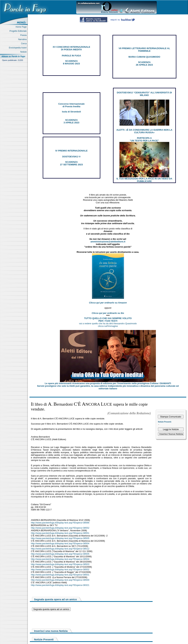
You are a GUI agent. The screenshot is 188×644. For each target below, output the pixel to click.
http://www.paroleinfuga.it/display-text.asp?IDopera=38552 (60, 528)
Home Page (22, 27)
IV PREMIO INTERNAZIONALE (72, 151)
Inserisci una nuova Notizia (51, 631)
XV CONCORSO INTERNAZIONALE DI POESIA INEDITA (72, 48)
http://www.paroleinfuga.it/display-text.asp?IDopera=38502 (60, 569)
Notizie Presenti (44, 639)
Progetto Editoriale (19, 31)
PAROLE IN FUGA (71, 56)
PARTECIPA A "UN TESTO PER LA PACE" (144, 139)
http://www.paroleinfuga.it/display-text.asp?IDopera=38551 (60, 533)
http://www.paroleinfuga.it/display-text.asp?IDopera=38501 (60, 575)
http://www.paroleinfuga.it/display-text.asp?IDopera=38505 (60, 538)
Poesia (24, 35)
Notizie (24, 52)
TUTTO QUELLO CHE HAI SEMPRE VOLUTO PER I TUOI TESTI (108, 320)
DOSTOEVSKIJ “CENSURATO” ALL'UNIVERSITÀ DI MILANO (144, 94)
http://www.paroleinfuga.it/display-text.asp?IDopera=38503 (60, 564)
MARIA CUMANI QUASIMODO (144, 57)
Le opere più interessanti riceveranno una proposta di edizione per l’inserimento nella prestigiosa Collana (108, 383)
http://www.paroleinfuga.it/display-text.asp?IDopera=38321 (60, 585)
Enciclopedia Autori (18, 48)
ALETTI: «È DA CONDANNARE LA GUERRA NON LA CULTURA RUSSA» (144, 131)
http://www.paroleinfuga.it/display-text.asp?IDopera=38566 (60, 523)
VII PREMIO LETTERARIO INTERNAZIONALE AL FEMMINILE (144, 50)
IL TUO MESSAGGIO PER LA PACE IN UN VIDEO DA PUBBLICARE (144, 180)
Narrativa (23, 39)
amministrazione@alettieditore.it (108, 242)
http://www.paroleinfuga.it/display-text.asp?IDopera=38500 (60, 580)
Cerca (24, 44)
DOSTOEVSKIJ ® (71, 157)
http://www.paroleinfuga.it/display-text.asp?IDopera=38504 (60, 543)
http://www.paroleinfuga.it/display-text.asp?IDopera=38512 (60, 549)
